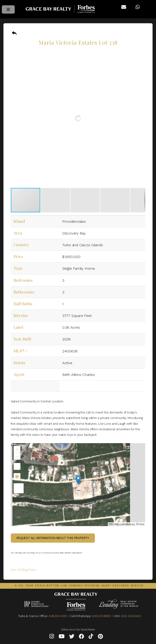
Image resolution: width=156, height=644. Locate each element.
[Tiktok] (91, 637)
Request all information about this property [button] (53, 538)
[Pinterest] (100, 637)
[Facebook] (81, 637)
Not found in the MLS (78, 485)
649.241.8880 (101, 616)
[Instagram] (52, 637)
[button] (141, 53)
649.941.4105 (58, 616)
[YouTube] (62, 637)
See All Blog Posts (23, 570)
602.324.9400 (131, 616)
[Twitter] (72, 637)
